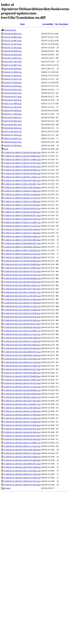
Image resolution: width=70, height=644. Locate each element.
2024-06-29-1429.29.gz (13, 100)
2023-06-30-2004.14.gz (13, 34)
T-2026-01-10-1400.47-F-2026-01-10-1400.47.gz (22, 257)
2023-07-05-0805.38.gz (13, 37)
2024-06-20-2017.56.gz (13, 97)
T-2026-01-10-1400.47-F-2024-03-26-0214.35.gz (22, 208)
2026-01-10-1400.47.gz (13, 139)
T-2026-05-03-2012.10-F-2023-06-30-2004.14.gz (22, 261)
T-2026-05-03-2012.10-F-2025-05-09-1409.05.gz (22, 338)
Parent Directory (10, 30)
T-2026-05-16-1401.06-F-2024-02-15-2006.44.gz (22, 422)
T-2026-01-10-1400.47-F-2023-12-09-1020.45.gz (22, 187)
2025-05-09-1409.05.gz (13, 111)
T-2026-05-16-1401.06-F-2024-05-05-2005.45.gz (22, 432)
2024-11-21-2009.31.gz (13, 104)
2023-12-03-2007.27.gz (13, 65)
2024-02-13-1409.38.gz (13, 76)
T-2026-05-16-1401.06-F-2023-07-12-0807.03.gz (22, 380)
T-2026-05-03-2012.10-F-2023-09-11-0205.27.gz (22, 285)
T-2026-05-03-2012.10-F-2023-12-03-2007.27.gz (22, 292)
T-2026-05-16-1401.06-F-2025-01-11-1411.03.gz (22, 446)
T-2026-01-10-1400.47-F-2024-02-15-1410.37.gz (22, 198)
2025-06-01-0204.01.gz (13, 118)
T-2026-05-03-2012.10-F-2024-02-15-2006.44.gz (22, 310)
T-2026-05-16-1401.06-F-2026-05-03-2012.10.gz (22, 481)
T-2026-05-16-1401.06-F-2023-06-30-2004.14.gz (22, 373)
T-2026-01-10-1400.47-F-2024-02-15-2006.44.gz (22, 201)
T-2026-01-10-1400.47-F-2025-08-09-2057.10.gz (22, 243)
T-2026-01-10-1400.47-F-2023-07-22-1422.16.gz (22, 167)
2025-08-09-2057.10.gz (13, 125)
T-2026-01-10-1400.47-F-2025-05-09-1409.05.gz (22, 229)
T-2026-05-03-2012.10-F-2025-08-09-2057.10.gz (22, 352)
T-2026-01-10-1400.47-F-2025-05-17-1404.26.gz (22, 233)
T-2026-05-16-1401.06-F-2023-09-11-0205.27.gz (22, 397)
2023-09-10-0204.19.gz (13, 55)
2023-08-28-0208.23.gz (13, 51)
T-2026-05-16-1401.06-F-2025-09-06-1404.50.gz (22, 467)
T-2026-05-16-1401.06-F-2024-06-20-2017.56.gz (22, 436)
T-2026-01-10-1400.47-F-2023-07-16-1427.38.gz (22, 163)
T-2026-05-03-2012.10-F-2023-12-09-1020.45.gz (22, 296)
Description (64, 24)
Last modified (48, 24)
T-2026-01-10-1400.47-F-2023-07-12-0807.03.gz (22, 160)
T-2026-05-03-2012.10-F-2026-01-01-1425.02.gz (22, 362)
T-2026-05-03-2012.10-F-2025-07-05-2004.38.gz (22, 348)
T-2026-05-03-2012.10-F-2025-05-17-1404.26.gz (22, 341)
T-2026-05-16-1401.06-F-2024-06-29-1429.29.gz (22, 439)
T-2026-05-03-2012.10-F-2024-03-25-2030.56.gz (22, 313)
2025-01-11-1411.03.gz (13, 107)
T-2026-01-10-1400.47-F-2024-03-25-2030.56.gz (22, 205)
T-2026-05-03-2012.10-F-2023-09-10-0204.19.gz (22, 282)
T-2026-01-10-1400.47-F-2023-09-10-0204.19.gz (22, 174)
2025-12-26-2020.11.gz (13, 132)
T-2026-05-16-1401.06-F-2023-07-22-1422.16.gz (22, 387)
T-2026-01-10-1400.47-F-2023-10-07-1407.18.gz (22, 180)
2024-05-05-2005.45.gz (13, 93)
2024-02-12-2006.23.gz (13, 72)
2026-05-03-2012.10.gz (13, 142)
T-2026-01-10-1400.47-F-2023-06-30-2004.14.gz (22, 153)
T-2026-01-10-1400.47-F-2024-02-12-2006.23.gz (22, 191)
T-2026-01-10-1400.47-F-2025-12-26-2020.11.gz (22, 250)
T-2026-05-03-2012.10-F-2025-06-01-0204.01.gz (22, 345)
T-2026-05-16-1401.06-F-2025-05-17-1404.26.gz (22, 453)
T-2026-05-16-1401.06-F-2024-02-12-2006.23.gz (22, 411)
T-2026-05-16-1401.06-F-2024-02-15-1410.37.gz (22, 418)
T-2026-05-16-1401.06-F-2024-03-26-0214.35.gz (22, 429)
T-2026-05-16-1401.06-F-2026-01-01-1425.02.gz (22, 474)
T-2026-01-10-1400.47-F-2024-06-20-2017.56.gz (22, 215)
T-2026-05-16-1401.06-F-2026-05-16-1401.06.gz (22, 485)
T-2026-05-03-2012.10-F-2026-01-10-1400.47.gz (22, 366)
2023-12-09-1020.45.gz (13, 69)
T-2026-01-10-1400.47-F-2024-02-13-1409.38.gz (22, 194)
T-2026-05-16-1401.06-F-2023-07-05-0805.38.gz (22, 376)
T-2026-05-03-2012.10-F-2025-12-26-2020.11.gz (22, 359)
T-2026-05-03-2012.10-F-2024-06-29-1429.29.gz (22, 327)
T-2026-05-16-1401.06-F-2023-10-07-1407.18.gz (22, 401)
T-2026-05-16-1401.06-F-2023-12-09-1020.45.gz (22, 408)
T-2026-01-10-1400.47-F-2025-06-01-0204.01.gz (22, 236)
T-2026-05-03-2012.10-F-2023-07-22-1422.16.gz (22, 275)
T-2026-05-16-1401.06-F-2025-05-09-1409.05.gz (22, 450)
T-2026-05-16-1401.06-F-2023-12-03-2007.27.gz (22, 404)
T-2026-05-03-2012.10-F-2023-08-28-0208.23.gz (22, 278)
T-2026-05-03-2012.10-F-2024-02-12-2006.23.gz (22, 299)
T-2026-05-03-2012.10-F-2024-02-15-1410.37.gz (22, 306)
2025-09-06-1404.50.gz (13, 128)
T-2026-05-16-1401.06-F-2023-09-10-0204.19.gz (22, 394)
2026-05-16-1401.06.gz (13, 146)
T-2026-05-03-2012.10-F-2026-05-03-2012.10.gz (22, 369)
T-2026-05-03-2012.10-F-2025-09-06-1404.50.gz (22, 355)
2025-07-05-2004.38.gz (13, 121)
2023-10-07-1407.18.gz (13, 62)
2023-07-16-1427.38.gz (13, 44)
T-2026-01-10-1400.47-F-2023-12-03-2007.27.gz (22, 184)
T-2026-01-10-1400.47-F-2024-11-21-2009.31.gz (22, 222)
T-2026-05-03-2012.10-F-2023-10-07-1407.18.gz (22, 289)
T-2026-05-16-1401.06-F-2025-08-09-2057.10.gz (22, 464)
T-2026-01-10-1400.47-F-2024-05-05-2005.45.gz (22, 212)
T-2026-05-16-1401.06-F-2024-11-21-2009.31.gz (22, 443)
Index (6, 149)
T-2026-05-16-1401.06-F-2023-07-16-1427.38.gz (22, 383)
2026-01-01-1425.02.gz (13, 135)
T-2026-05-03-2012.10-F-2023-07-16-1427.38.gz (22, 271)
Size (57, 24)
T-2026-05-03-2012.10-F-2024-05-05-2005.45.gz (22, 320)
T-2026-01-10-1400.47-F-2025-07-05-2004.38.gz (22, 240)
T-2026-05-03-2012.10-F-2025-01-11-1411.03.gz (22, 334)
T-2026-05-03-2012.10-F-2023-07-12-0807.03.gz (22, 268)
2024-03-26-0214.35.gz (13, 90)
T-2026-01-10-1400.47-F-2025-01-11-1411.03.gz (22, 226)
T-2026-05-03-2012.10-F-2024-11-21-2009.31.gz (22, 331)
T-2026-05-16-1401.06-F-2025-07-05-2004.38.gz (22, 460)
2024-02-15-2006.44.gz (13, 83)
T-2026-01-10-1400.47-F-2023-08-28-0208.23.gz (22, 170)
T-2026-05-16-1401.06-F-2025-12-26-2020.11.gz (22, 471)
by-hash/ (7, 488)
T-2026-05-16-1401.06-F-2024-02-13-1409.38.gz (22, 415)
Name (22, 24)
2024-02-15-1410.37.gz (13, 79)
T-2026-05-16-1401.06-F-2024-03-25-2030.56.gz (22, 425)
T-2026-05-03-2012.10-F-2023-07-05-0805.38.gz (22, 264)
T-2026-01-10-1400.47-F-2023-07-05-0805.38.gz (22, 156)
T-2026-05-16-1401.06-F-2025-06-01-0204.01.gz (22, 457)
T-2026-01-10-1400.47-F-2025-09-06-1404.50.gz (22, 247)
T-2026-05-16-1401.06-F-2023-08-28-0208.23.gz (22, 390)
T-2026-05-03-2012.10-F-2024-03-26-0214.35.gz (22, 317)
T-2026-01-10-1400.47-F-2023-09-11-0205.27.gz (22, 177)
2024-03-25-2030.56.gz (13, 86)
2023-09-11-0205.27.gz (13, 58)
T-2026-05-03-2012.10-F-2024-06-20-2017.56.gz (22, 324)
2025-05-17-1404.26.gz (13, 114)
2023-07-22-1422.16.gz (13, 48)
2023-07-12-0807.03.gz (13, 41)
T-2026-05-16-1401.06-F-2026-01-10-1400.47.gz (22, 478)
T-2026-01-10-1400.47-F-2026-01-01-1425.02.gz (22, 254)
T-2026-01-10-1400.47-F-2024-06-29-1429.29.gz (22, 219)
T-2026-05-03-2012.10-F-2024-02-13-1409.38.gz (22, 303)
